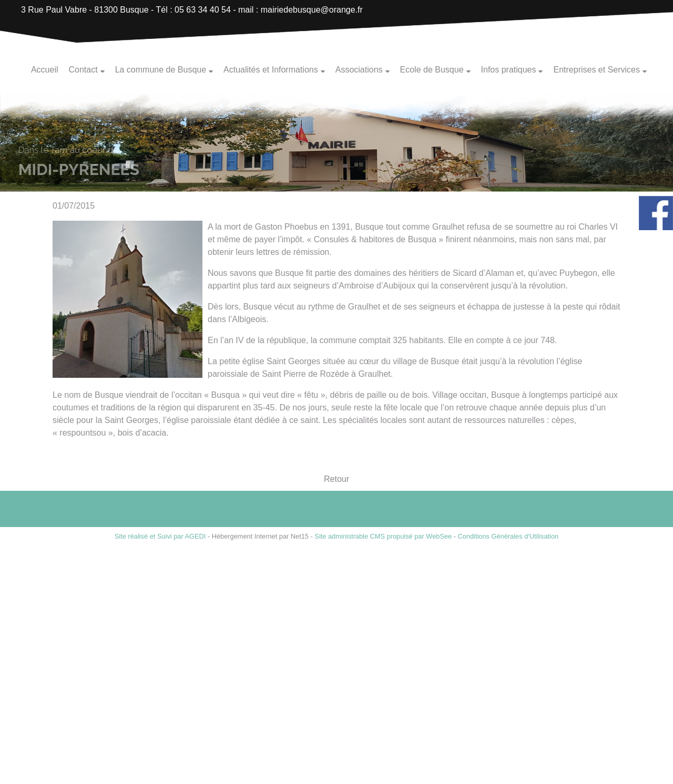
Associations (359, 70)
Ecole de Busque (432, 70)
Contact (83, 70)
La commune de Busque (161, 70)
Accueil (45, 70)
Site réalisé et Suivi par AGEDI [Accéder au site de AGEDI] (160, 536)
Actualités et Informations (271, 70)
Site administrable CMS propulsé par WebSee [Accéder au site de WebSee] (383, 536)
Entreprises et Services (596, 70)
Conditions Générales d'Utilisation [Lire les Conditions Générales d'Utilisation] (508, 536)
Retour (336, 479)
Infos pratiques (509, 70)
